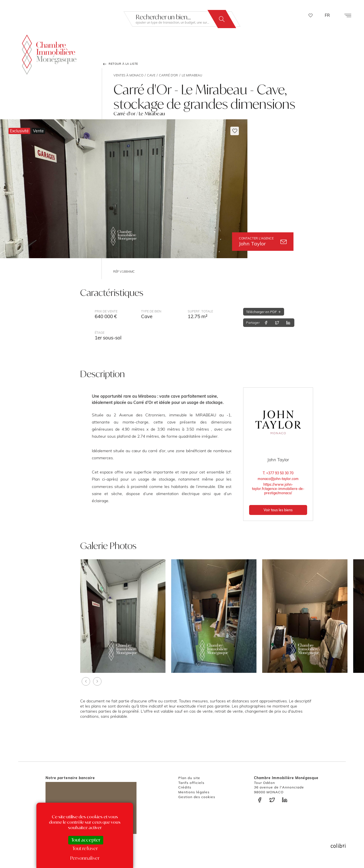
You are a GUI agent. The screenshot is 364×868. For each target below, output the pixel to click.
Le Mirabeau (192, 75)
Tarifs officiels (191, 783)
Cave (151, 75)
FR (327, 15)
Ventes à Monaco (128, 75)
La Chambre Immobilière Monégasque (49, 54)
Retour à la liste (120, 64)
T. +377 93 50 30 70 (278, 473)
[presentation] (86, 681)
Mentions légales (194, 792)
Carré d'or (168, 75)
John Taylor (263, 242)
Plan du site (189, 778)
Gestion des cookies (197, 797)
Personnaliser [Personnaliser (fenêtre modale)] (85, 858)
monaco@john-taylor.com (278, 479)
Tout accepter (86, 840)
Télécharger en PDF (264, 312)
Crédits (185, 787)
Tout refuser (85, 848)
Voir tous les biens (278, 510)
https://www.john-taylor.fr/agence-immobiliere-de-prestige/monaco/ (278, 489)
